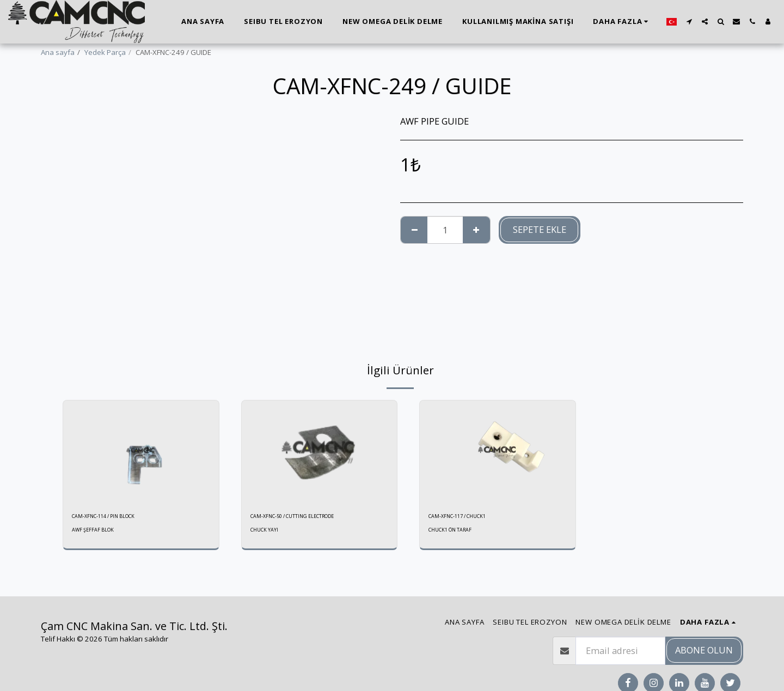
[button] (689, 21)
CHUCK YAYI (267, 533)
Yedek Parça (105, 52)
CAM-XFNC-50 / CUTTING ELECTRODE (310, 517)
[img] (141, 452)
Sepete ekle (540, 229)
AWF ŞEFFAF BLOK (97, 533)
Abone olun (704, 650)
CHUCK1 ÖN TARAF (455, 533)
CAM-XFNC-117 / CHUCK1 (470, 517)
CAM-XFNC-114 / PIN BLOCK (117, 517)
